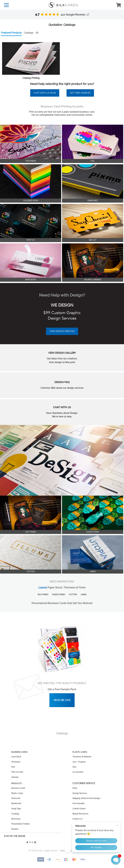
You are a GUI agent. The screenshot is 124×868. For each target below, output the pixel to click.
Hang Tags (16, 809)
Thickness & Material (82, 757)
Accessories (78, 772)
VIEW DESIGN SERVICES (62, 331)
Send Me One (62, 700)
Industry (15, 777)
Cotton (73, 595)
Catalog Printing (31, 78)
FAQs (75, 788)
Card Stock (16, 757)
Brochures (16, 819)
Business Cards (18, 788)
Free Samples (79, 803)
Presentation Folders (21, 824)
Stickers (15, 829)
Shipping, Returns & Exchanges (86, 798)
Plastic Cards (17, 793)
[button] (116, 860)
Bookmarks (16, 803)
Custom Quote (79, 809)
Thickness (16, 762)
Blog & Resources (80, 814)
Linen (84, 595)
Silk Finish (43, 595)
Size (13, 767)
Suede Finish (59, 595)
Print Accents (17, 772)
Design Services (80, 793)
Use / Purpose (79, 762)
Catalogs (15, 814)
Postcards (16, 798)
